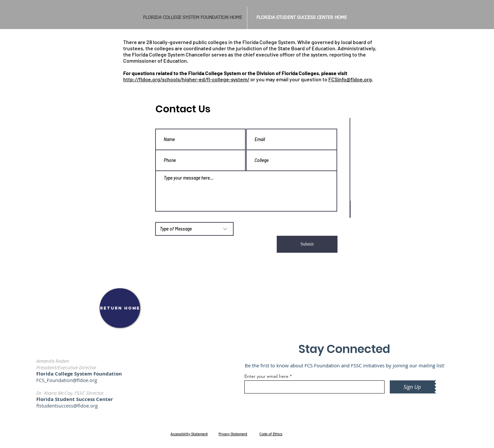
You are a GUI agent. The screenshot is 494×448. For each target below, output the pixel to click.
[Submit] (307, 244)
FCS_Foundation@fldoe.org (67, 380)
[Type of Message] (194, 229)
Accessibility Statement (189, 434)
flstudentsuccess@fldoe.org (67, 406)
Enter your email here (266, 376)
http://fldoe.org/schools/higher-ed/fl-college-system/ (186, 79)
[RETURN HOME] (120, 308)
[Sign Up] (412, 387)
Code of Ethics (271, 434)
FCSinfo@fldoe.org (350, 79)
